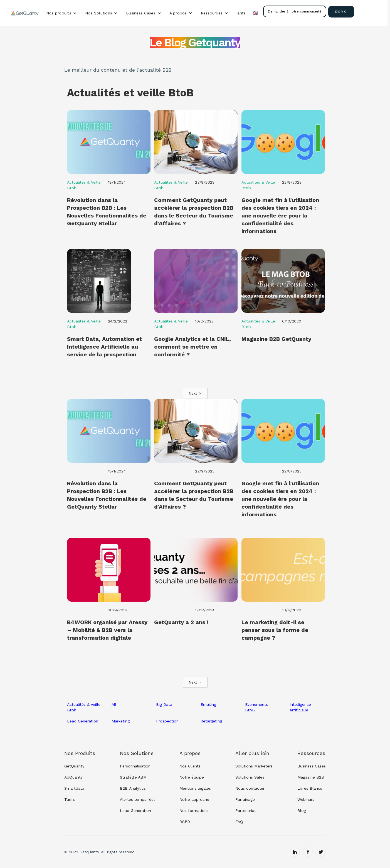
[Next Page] (195, 393)
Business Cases (312, 766)
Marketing (121, 721)
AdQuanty (73, 777)
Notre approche (194, 799)
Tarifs (240, 13)
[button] (61, 13)
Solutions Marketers (254, 766)
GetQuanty (74, 766)
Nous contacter (250, 788)
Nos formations (194, 811)
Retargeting (211, 721)
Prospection (167, 721)
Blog (302, 811)
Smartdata (74, 788)
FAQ (239, 822)
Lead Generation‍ (135, 811)
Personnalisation (135, 766)
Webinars (306, 799)
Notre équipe (192, 777)
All (114, 704)
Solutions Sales (250, 777)
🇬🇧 (255, 13)
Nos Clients (190, 766)
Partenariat (246, 811)
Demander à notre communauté (295, 11)
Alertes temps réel (137, 799)
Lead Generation (83, 721)
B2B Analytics (133, 788)
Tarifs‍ (70, 799)
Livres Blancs (310, 788)
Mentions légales (195, 788)
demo (341, 12)
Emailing (208, 704)
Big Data (164, 704)
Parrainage (245, 799)
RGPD (185, 822)
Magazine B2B (311, 777)
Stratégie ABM (133, 777)
